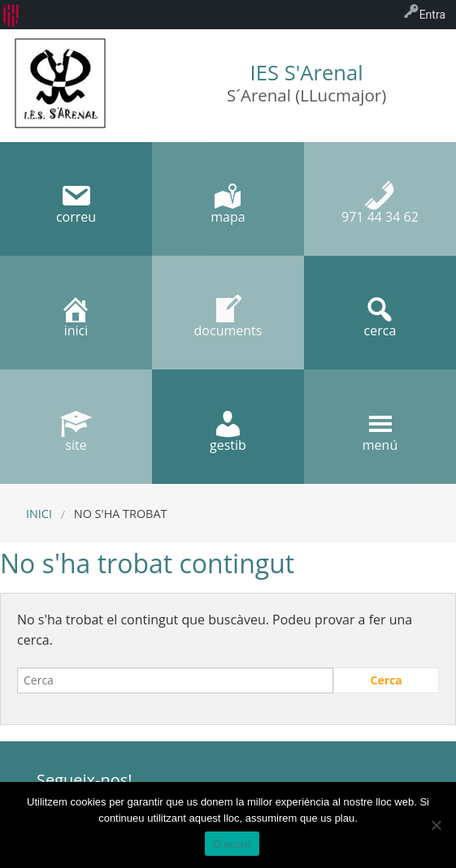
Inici (39, 514)
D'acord (232, 844)
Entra (432, 15)
